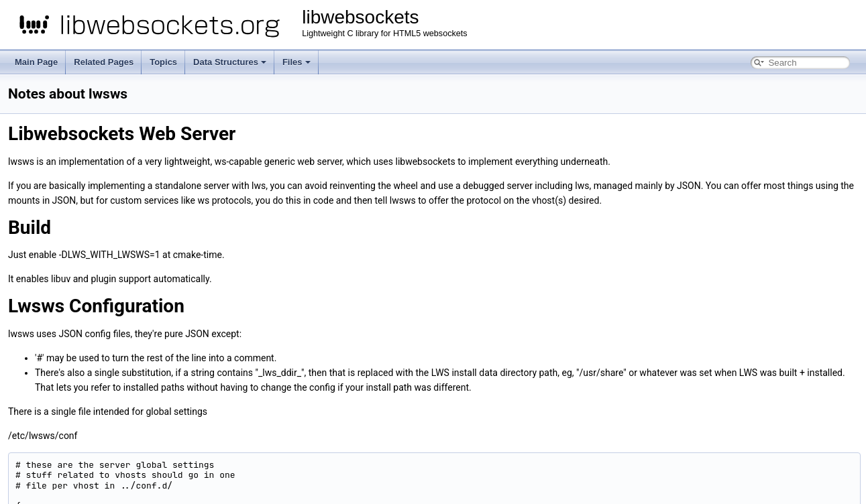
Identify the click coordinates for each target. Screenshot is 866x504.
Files (296, 62)
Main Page (36, 62)
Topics (163, 62)
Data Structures (230, 62)
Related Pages (104, 62)
